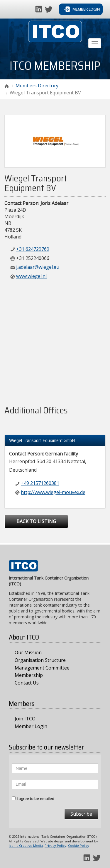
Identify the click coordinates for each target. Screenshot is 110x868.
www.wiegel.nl (31, 276)
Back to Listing (36, 521)
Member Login (82, 9)
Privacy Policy (55, 846)
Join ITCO (25, 719)
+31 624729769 (33, 249)
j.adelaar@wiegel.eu (38, 267)
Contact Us (27, 683)
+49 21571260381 (40, 483)
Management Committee (42, 668)
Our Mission (28, 652)
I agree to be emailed (35, 799)
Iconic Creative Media (26, 846)
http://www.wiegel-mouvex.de (53, 492)
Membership (29, 675)
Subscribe (81, 814)
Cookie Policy (79, 846)
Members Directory (37, 86)
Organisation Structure (40, 660)
